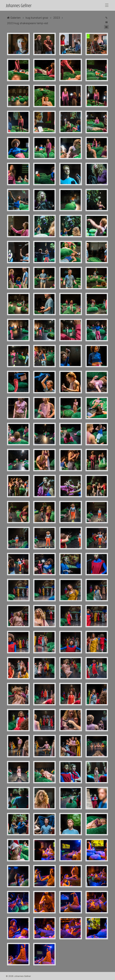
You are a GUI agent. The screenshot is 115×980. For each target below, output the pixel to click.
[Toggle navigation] (107, 5)
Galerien (14, 18)
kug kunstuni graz (37, 18)
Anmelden (3, 977)
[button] (106, 22)
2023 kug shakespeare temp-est (28, 23)
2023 (57, 18)
